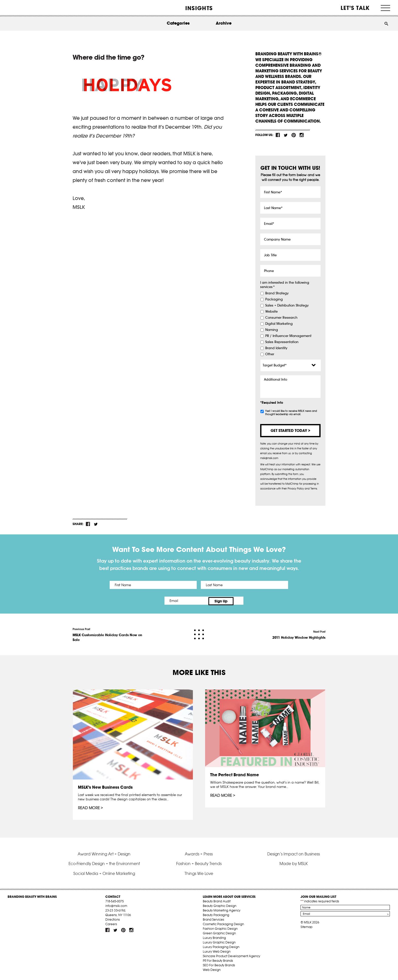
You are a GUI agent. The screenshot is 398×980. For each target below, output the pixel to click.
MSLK (27, 8)
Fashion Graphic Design (220, 930)
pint (294, 135)
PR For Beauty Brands (218, 962)
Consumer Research (281, 318)
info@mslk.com (116, 907)
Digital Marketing (279, 324)
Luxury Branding (214, 939)
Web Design (212, 971)
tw (286, 135)
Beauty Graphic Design (220, 907)
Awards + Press (199, 855)
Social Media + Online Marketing (104, 875)
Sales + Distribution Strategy (287, 306)
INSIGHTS (199, 8)
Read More (89, 807)
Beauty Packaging (216, 916)
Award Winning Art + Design (104, 855)
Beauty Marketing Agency (222, 912)
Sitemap (306, 928)
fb (278, 135)
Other (270, 354)
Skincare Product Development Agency (231, 958)
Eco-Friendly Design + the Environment (104, 865)
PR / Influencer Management (288, 336)
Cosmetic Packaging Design (223, 926)
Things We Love (199, 875)
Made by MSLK (294, 865)
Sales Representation (282, 342)
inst (302, 135)
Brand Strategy (277, 293)
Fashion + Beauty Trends (199, 865)
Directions (113, 921)
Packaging (274, 299)
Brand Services (213, 921)
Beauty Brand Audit (217, 903)
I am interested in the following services (285, 285)
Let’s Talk (355, 8)
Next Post (299, 634)
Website (271, 312)
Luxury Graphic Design (219, 944)
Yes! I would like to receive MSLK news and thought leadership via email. (291, 413)
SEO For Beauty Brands (219, 967)
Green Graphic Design (219, 935)
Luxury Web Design (217, 953)
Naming (272, 330)
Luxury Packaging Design (221, 948)
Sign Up (242, 601)
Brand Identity (276, 348)
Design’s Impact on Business (294, 855)
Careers (111, 926)
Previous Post (111, 634)
